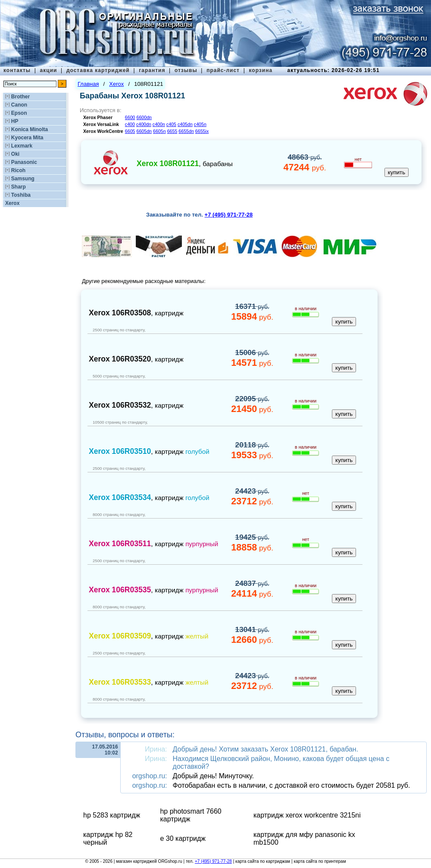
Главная (88, 84)
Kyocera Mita (27, 138)
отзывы (186, 70)
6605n (159, 131)
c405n (200, 124)
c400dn (144, 124)
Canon (19, 105)
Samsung (23, 179)
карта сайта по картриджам (263, 861)
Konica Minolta (30, 129)
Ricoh (18, 170)
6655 (172, 131)
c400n (159, 124)
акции (49, 70)
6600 (130, 117)
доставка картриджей (98, 70)
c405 (171, 124)
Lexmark (22, 146)
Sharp (19, 187)
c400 (130, 124)
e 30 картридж (183, 838)
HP (15, 121)
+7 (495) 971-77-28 (213, 861)
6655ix (202, 131)
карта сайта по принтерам (320, 861)
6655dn (186, 131)
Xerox (12, 203)
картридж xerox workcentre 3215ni (307, 815)
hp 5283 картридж (112, 815)
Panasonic (24, 162)
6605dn (144, 131)
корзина (261, 70)
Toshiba (21, 195)
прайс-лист (223, 70)
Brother (20, 97)
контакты (17, 70)
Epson (19, 113)
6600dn (144, 117)
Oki (15, 154)
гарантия (152, 70)
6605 (130, 131)
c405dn (185, 124)
